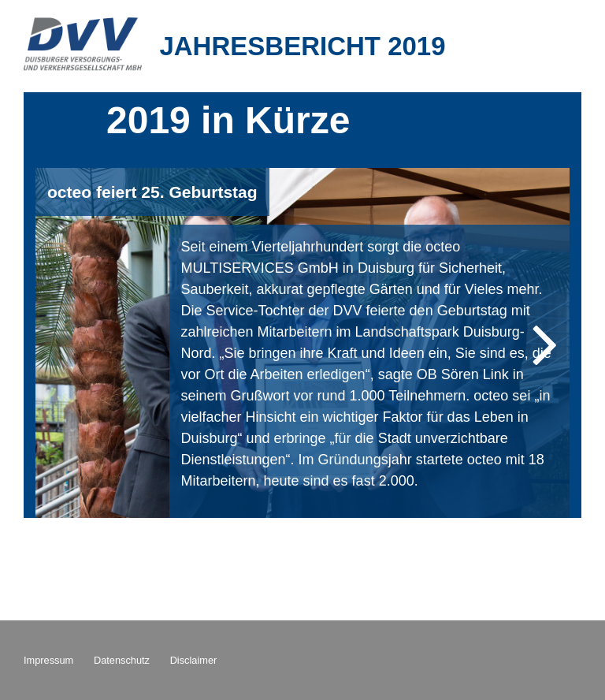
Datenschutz (122, 660)
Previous (71, 343)
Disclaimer (194, 660)
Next (534, 343)
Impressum (48, 660)
